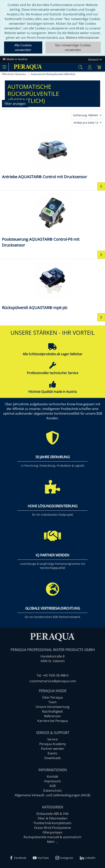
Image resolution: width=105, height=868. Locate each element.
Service (52, 739)
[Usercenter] (90, 67)
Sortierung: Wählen (86, 115)
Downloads (53, 758)
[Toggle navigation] (4, 67)
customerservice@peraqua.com (53, 681)
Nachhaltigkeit (52, 711)
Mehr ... (52, 842)
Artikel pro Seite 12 (86, 123)
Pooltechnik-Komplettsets (53, 823)
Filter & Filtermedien (53, 818)
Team (52, 702)
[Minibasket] (99, 67)
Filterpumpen (52, 832)
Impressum (52, 781)
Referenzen (52, 716)
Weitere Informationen (83, 38)
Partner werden (53, 749)
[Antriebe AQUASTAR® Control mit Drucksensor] (52, 155)
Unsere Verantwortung (52, 707)
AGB (52, 786)
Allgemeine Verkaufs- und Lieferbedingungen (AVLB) (52, 795)
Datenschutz (52, 790)
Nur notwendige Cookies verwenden (73, 48)
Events (52, 753)
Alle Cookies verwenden (23, 48)
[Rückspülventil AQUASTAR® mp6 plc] (52, 286)
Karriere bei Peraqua (53, 721)
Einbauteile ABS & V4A (52, 814)
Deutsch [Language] (95, 59)
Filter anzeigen (15, 104)
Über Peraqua (52, 697)
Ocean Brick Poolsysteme (52, 828)
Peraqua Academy (53, 744)
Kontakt (53, 776)
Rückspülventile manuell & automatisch (52, 837)
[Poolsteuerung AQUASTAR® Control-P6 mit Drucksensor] (52, 220)
